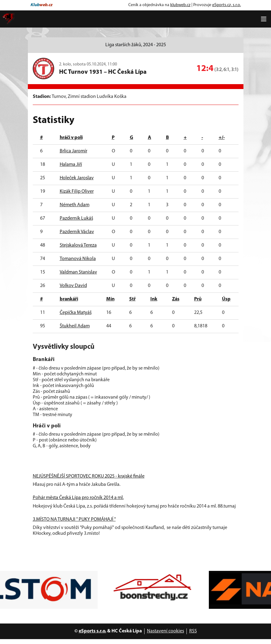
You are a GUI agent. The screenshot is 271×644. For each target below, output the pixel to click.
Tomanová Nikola (78, 259)
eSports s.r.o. (92, 631)
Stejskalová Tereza (78, 245)
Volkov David (73, 286)
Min (110, 299)
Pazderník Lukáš (76, 218)
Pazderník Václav (77, 232)
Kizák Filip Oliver (77, 192)
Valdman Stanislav (78, 272)
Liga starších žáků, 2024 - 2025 (136, 45)
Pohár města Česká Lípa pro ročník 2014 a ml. (78, 498)
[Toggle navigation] (264, 19)
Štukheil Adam (75, 326)
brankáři (69, 299)
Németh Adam (75, 205)
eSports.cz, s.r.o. (227, 5)
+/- (222, 138)
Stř (132, 299)
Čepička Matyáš (76, 313)
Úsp (226, 299)
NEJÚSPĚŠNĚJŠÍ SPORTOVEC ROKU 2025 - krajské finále (89, 476)
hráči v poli (71, 138)
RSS (193, 631)
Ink (154, 299)
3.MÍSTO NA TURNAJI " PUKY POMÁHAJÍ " (74, 519)
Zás (176, 299)
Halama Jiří (71, 165)
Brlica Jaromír (73, 151)
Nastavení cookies (166, 631)
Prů (198, 299)
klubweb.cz (180, 5)
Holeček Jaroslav (77, 178)
